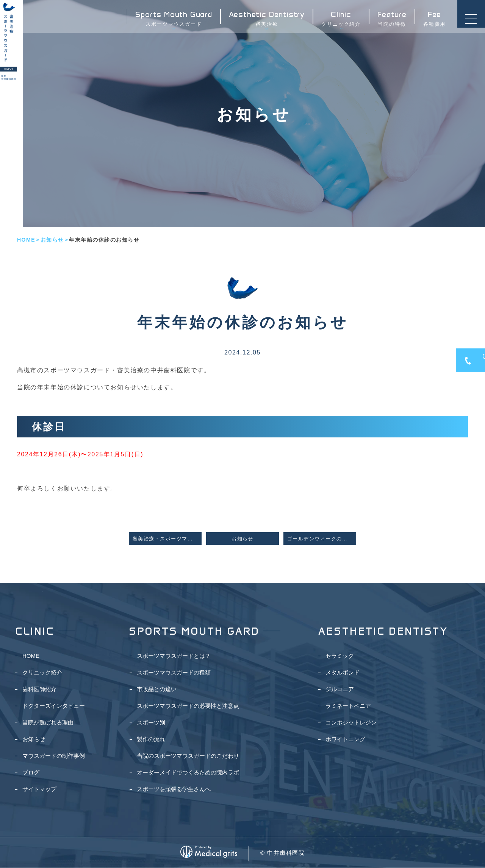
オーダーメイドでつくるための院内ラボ (188, 773)
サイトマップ (39, 789)
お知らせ (52, 240)
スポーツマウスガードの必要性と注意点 (188, 706)
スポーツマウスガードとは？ (174, 656)
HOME (26, 240)
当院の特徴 (390, 22)
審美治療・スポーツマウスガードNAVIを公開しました (167, 539)
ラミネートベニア (348, 706)
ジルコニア (340, 689)
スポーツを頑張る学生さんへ (174, 789)
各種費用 (432, 22)
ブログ (31, 773)
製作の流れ (151, 739)
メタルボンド (343, 673)
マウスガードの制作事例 (54, 756)
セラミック (340, 656)
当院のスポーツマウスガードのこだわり (188, 756)
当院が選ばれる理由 (48, 723)
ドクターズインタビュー (54, 706)
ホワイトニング (345, 739)
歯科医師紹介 (39, 689)
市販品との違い (157, 689)
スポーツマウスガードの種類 (174, 673)
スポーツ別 (151, 723)
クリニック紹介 (339, 22)
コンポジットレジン (351, 723)
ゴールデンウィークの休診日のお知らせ (322, 539)
